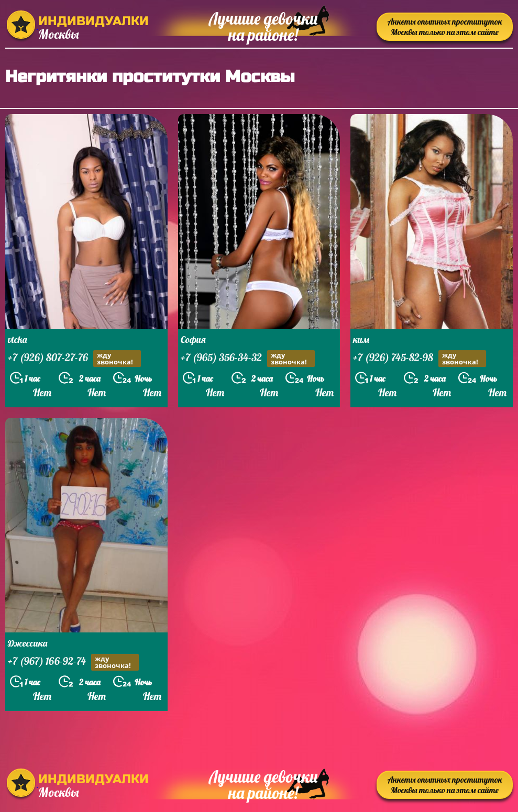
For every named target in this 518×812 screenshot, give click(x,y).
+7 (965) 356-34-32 (248, 359)
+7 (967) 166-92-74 (73, 662)
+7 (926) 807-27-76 (74, 359)
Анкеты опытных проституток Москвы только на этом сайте (445, 27)
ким (361, 340)
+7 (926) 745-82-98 (420, 359)
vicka (17, 340)
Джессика (27, 643)
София (193, 340)
